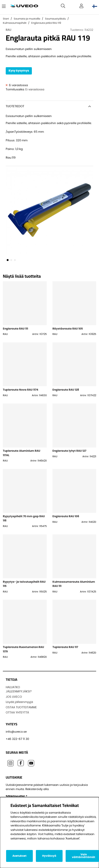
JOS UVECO (14, 697)
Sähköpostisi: (16, 796)
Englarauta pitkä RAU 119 (46, 23)
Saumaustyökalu (55, 19)
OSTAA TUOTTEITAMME (21, 707)
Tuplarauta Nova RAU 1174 (21, 390)
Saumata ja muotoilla (27, 19)
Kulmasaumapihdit (15, 23)
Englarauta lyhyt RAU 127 (69, 451)
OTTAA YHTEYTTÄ (17, 713)
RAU (8, 30)
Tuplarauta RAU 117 (65, 647)
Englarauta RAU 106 (66, 516)
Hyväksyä (49, 856)
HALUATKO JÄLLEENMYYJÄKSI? (19, 690)
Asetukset (19, 856)
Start (6, 19)
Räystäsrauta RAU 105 (68, 329)
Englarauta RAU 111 (15, 329)
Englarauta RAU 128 (66, 390)
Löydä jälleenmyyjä (19, 702)
